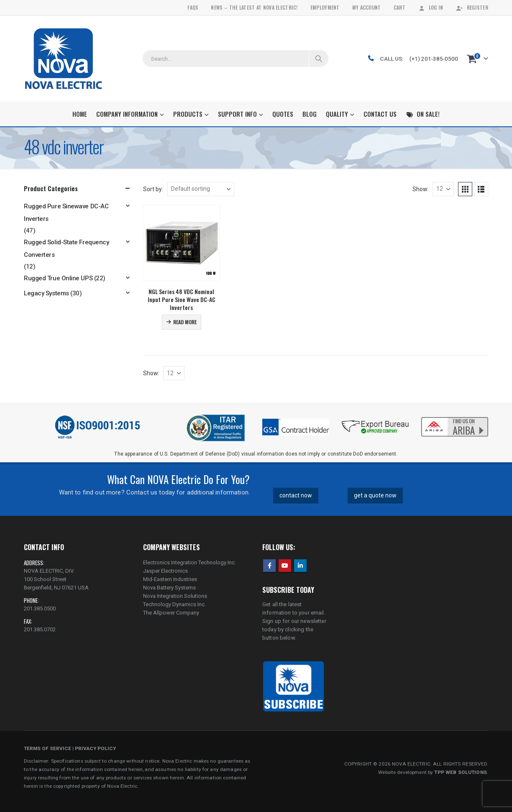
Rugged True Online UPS (58, 278)
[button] (465, 189)
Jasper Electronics (165, 571)
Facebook (269, 566)
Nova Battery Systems (169, 588)
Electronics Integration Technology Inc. (189, 562)
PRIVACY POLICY (95, 748)
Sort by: (153, 189)
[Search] (319, 59)
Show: (420, 189)
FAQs (193, 7)
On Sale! (423, 114)
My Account (367, 7)
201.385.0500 (40, 608)
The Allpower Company (171, 613)
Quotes (283, 114)
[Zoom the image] (455, 418)
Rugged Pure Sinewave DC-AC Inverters (66, 213)
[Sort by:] (201, 189)
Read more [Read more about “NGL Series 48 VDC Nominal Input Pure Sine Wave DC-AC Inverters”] (185, 322)
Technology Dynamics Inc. (174, 604)
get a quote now (375, 495)
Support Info (237, 114)
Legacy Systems (46, 293)
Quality (337, 114)
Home (80, 114)
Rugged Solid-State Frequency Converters (66, 248)
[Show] (443, 189)
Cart (399, 7)
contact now (296, 495)
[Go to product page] (182, 243)
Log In (431, 7)
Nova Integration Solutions (175, 596)
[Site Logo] (63, 59)
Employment (325, 7)
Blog (310, 114)
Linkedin (300, 566)
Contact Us (380, 114)
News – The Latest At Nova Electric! (254, 7)
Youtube (285, 566)
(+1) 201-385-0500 (434, 59)
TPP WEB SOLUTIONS (460, 772)
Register (472, 7)
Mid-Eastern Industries (170, 579)
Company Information (127, 114)
